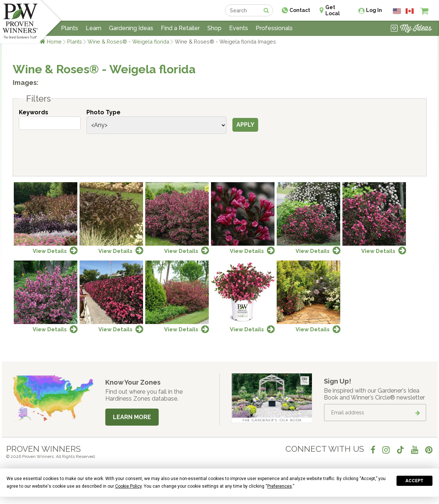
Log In (374, 10)
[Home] (20, 22)
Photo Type (103, 112)
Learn (94, 28)
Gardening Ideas (131, 28)
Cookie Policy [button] (128, 486)
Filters (38, 99)
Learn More (132, 417)
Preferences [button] (280, 486)
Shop (214, 28)
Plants (75, 42)
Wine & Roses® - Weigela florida (128, 42)
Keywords (34, 112)
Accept (414, 481)
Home (54, 42)
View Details (50, 251)
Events (239, 28)
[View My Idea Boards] (411, 29)
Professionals (274, 28)
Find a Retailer (180, 28)
